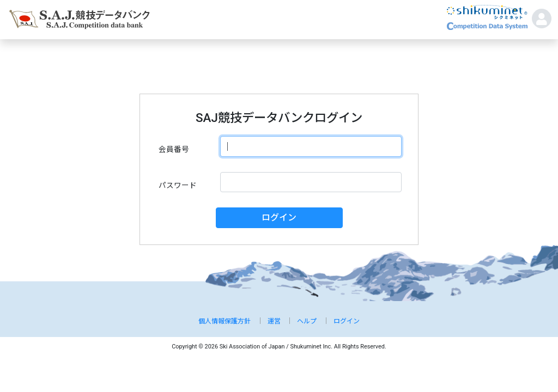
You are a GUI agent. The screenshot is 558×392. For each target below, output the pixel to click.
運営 (274, 321)
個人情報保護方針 (225, 321)
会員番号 (174, 149)
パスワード (178, 185)
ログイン (279, 218)
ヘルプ (307, 321)
